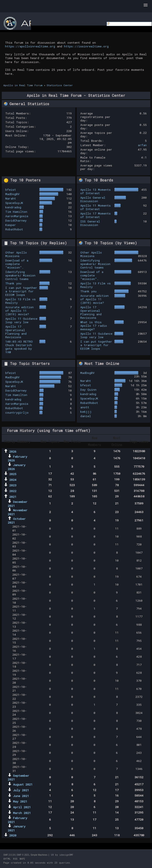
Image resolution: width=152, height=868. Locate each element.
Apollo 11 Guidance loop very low (21, 320)
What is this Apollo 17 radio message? (94, 326)
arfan (142, 145)
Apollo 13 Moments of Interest (95, 191)
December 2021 (18, 504)
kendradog (13, 207)
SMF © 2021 (23, 855)
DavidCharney (16, 220)
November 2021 (18, 512)
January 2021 (17, 828)
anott (85, 407)
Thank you (13, 283)
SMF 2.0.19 (9, 855)
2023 (13, 485)
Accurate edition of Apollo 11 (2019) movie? (19, 311)
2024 (13, 480)
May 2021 (20, 801)
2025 (13, 474)
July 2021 (21, 790)
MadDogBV (12, 194)
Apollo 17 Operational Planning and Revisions (16, 332)
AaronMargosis (17, 216)
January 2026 (17, 467)
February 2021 (17, 820)
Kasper (11, 225)
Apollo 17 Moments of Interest (95, 215)
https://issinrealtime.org (86, 46)
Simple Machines (39, 855)
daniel (86, 416)
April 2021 (22, 807)
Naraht (11, 198)
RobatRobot (14, 229)
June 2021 (21, 796)
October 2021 (17, 521)
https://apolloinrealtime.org (30, 46)
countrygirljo (17, 413)
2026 (13, 452)
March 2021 (22, 813)
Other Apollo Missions (16, 254)
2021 (13, 497)
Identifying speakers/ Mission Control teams (20, 275)
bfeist (11, 190)
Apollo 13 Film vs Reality (20, 301)
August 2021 (23, 784)
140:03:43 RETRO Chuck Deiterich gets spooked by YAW (19, 347)
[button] (146, 5)
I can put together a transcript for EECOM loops (21, 291)
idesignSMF (66, 855)
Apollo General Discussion (93, 199)
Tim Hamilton (16, 212)
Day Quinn (88, 390)
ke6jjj (86, 412)
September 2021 (18, 778)
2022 (13, 491)
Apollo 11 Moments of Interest (95, 207)
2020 (13, 835)
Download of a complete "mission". (17, 264)
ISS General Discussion (90, 223)
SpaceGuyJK (14, 203)
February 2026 (17, 459)
